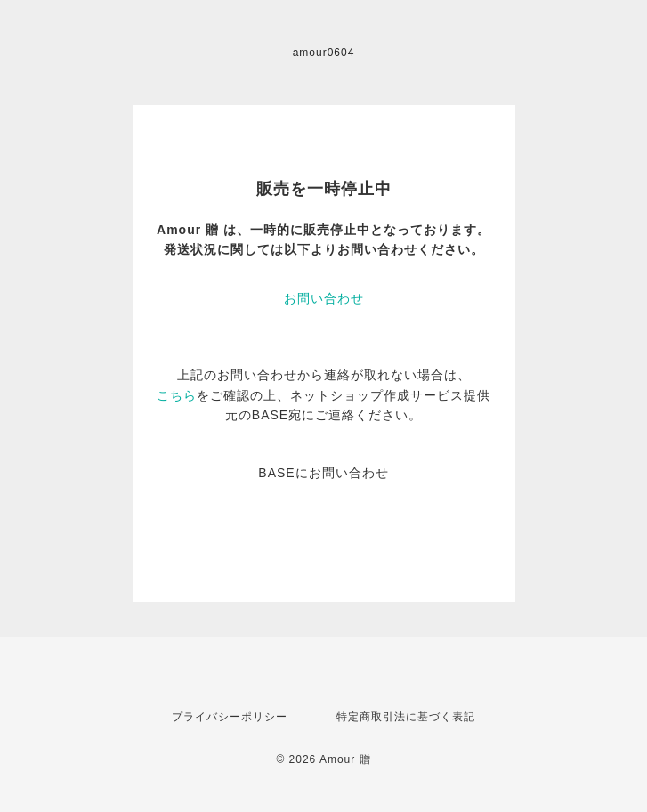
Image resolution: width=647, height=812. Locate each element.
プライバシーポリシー (230, 717)
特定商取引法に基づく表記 (406, 717)
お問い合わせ (324, 298)
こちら (177, 395)
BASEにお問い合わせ (323, 473)
